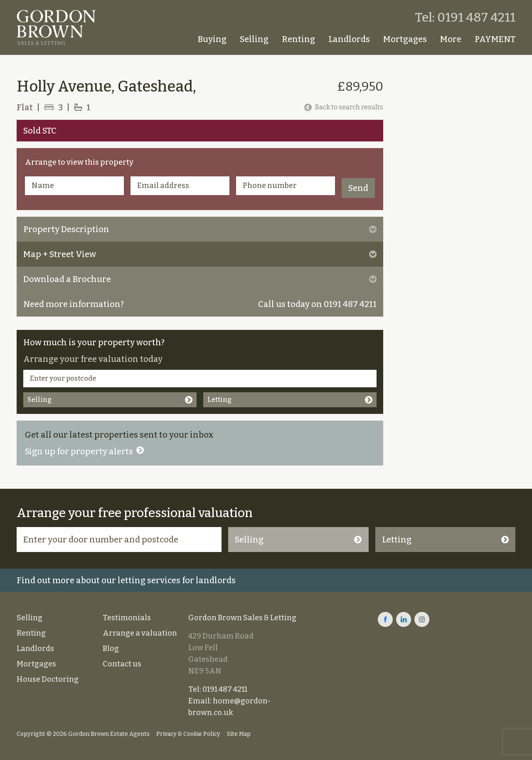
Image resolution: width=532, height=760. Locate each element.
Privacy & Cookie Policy (188, 734)
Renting (298, 39)
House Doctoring (48, 679)
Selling (254, 39)
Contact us (122, 664)
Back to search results (344, 107)
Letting (290, 400)
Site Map (239, 734)
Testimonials (127, 618)
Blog (111, 649)
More (451, 39)
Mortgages (405, 39)
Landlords (349, 39)
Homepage (180, 39)
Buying (212, 39)
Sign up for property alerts (84, 451)
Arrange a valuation (140, 633)
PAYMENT (495, 39)
